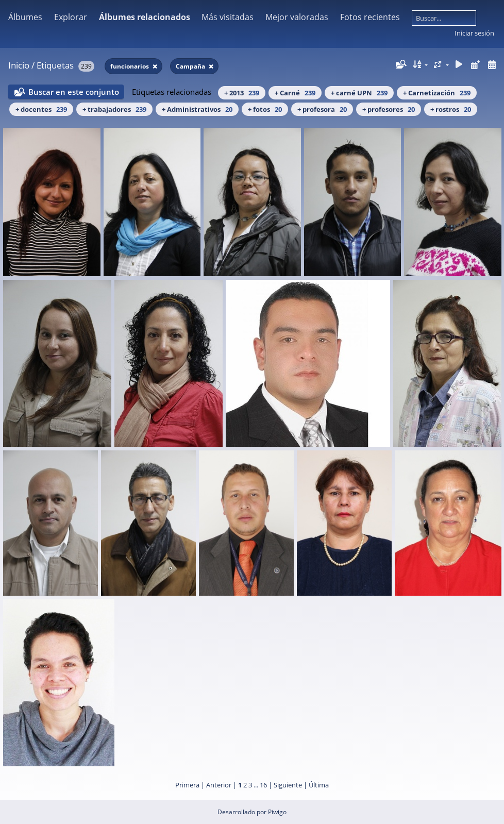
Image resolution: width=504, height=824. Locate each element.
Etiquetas (55, 65)
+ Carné (295, 93)
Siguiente (288, 785)
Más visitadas (228, 17)
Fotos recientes (370, 17)
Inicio (19, 65)
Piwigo (277, 812)
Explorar (71, 17)
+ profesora (322, 109)
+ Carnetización (437, 93)
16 (263, 785)
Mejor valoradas (297, 17)
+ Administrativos (197, 109)
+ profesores (389, 109)
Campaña (191, 66)
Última (319, 785)
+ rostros (451, 109)
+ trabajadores (114, 109)
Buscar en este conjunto (74, 92)
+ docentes (41, 109)
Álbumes (25, 17)
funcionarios (130, 66)
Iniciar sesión (474, 33)
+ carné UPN (359, 93)
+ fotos (265, 109)
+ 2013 (242, 93)
